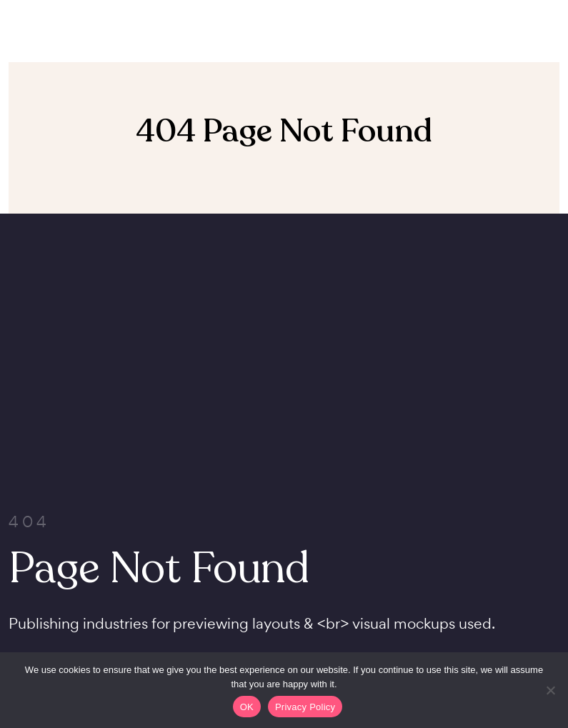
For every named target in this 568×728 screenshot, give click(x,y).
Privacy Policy (305, 707)
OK (247, 707)
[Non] (550, 690)
